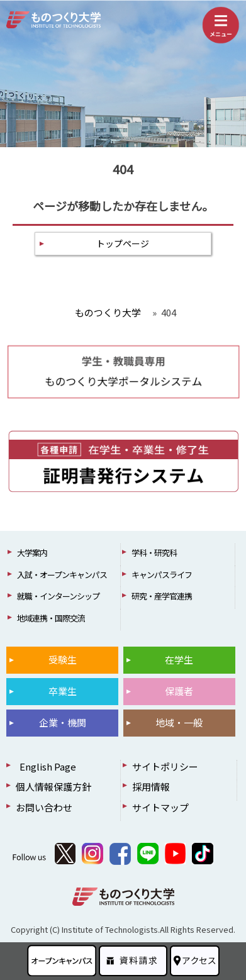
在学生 (179, 660)
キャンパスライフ (162, 575)
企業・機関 (63, 722)
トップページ (123, 243)
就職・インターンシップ (58, 596)
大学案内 (32, 553)
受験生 (63, 660)
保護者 (179, 691)
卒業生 (63, 691)
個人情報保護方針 (53, 787)
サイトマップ (160, 807)
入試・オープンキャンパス (62, 575)
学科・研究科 (154, 553)
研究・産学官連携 (162, 596)
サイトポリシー (165, 766)
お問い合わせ (44, 807)
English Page (46, 766)
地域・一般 (179, 722)
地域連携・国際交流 (51, 618)
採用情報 (151, 787)
